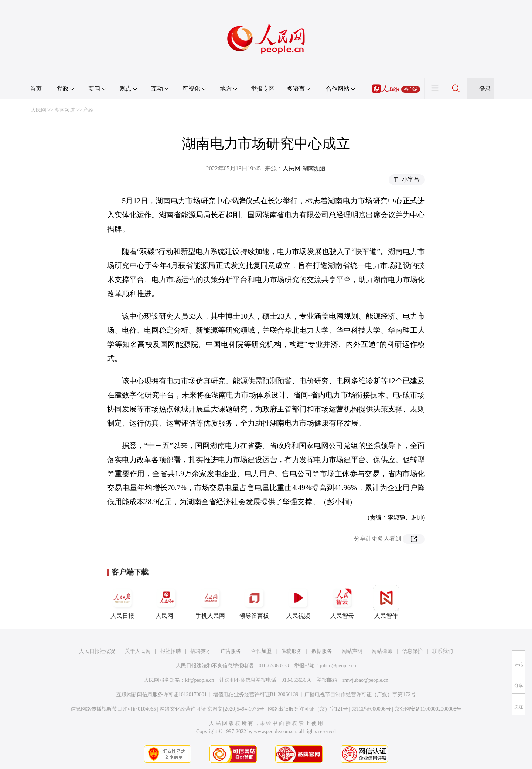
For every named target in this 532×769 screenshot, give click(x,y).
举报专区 (263, 89)
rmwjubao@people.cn (365, 680)
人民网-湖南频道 (304, 168)
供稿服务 (291, 651)
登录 (485, 89)
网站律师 (382, 651)
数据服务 (322, 651)
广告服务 (231, 651)
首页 (36, 89)
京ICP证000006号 (371, 709)
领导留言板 (254, 602)
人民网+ (166, 602)
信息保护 (412, 651)
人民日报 (122, 602)
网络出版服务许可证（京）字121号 (308, 709)
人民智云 (342, 602)
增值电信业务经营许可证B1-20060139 (256, 695)
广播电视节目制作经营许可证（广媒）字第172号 (360, 695)
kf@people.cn (200, 680)
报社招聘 (171, 651)
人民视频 (298, 602)
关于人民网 (138, 651)
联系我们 (443, 651)
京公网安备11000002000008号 (428, 709)
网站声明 (352, 651)
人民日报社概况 (97, 651)
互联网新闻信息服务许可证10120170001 (162, 695)
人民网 (38, 110)
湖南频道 (65, 110)
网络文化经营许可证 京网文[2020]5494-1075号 (212, 709)
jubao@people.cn (338, 666)
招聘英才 (201, 651)
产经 (88, 110)
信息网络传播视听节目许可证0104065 (113, 709)
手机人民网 (210, 602)
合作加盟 (261, 651)
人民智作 (386, 602)
